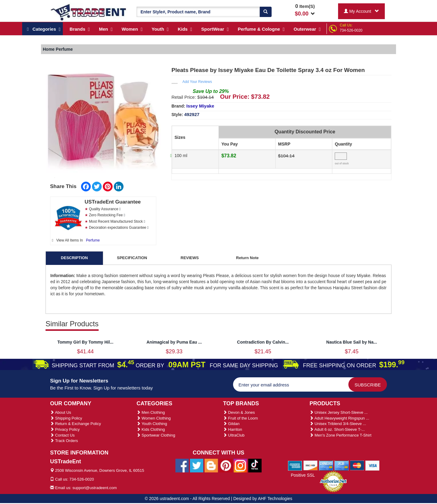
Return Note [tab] (247, 258)
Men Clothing (151, 412)
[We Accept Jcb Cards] (342, 465)
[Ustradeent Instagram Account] (240, 465)
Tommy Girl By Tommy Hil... (85, 342)
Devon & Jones (239, 412)
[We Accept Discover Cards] (311, 465)
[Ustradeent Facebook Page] (182, 465)
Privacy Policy (65, 429)
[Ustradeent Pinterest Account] (226, 465)
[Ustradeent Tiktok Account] (255, 465)
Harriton (233, 429)
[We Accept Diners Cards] (326, 465)
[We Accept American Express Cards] (295, 465)
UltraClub (234, 435)
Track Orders (64, 441)
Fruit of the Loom (241, 418)
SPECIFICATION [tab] (132, 258)
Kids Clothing (151, 429)
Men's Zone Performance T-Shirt (340, 435)
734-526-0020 (351, 30)
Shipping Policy (66, 418)
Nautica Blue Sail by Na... (352, 342)
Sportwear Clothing (156, 435)
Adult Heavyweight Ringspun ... (339, 418)
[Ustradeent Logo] (89, 12)
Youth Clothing (152, 424)
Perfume (93, 240)
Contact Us (62, 435)
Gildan (231, 424)
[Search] (266, 12)
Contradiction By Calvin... (263, 342)
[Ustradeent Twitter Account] (197, 465)
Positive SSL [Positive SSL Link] (303, 475)
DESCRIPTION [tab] (75, 258)
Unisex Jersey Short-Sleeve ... (339, 412)
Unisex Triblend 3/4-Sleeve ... (338, 424)
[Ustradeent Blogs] (211, 465)
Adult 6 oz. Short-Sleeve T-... (337, 429)
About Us (61, 412)
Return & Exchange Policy (76, 424)
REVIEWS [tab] (190, 258)
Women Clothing (154, 418)
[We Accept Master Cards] (357, 465)
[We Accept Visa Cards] (373, 465)
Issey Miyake (200, 106)
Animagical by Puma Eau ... (174, 342)
